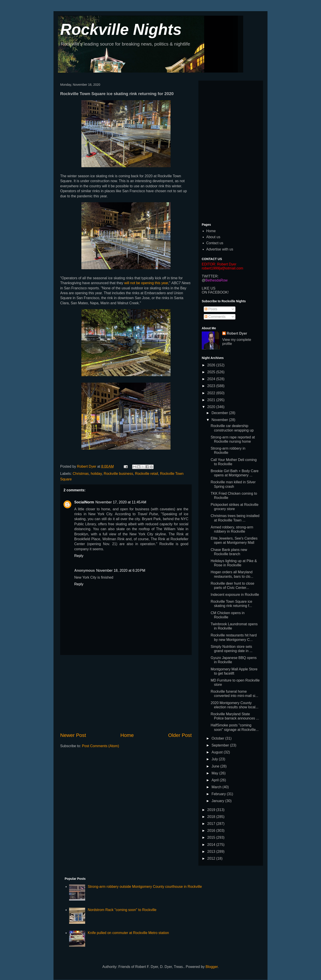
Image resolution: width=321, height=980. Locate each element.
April (216, 780)
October (218, 738)
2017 (212, 824)
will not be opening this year (146, 283)
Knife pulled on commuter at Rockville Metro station (128, 933)
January (218, 801)
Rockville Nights (121, 29)
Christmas (81, 474)
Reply (79, 556)
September (221, 745)
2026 (212, 365)
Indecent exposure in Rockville (235, 595)
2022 (212, 393)
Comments (215, 317)
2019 (212, 810)
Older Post (180, 735)
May (215, 773)
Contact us (215, 243)
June (216, 766)
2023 (212, 386)
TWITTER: (210, 276)
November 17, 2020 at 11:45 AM (121, 502)
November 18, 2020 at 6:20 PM (121, 570)
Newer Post (73, 735)
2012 (212, 858)
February (219, 794)
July (215, 759)
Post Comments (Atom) (101, 746)
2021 (212, 400)
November (220, 420)
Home (127, 735)
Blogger (212, 967)
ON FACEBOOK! (215, 292)
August (218, 752)
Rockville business (118, 474)
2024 (212, 379)
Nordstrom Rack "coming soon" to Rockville (122, 910)
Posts (211, 309)
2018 (212, 817)
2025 (212, 372)
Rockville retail (147, 474)
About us (213, 237)
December (220, 413)
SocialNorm (84, 502)
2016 (212, 831)
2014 (212, 845)
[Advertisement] (126, 693)
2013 (212, 852)
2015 (212, 837)
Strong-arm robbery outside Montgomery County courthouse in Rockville (145, 887)
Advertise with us (220, 249)
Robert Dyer (237, 333)
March (217, 787)
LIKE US (209, 288)
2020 (212, 407)
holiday (96, 474)
